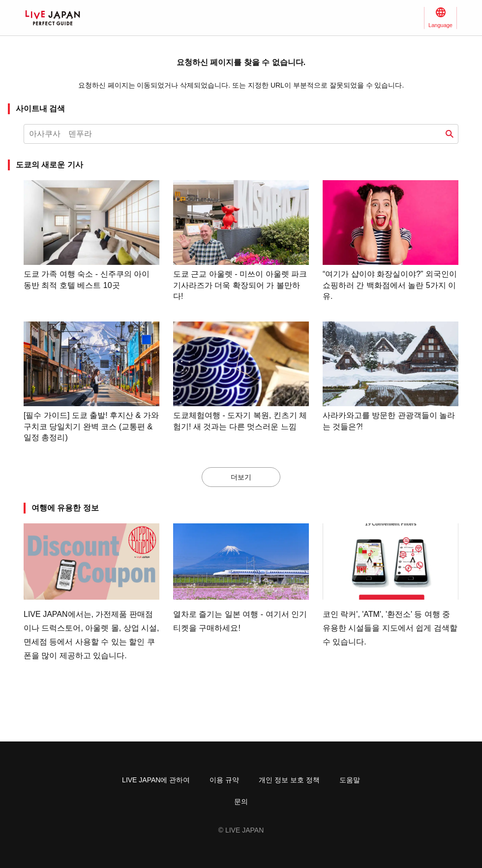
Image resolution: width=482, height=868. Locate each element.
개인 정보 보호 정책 (289, 780)
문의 (241, 802)
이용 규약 (224, 780)
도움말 (350, 780)
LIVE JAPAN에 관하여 (156, 780)
